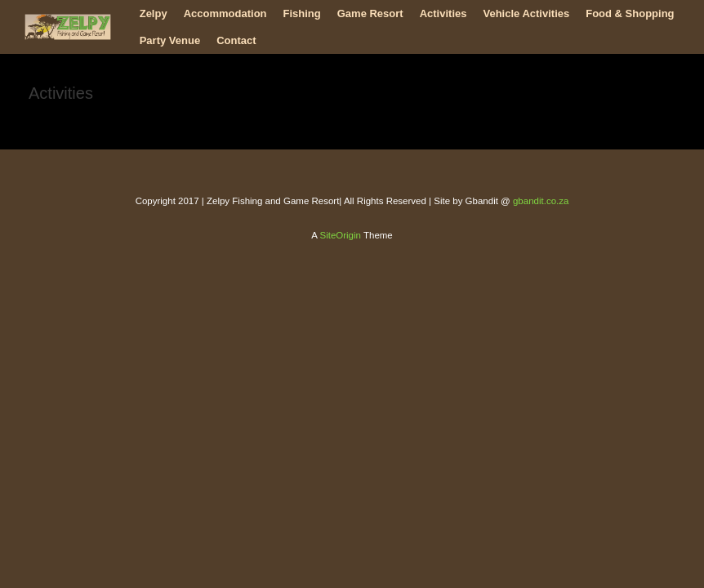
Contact (236, 40)
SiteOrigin (340, 235)
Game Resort (370, 13)
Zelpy (154, 13)
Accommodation (225, 13)
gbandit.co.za (541, 201)
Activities (443, 13)
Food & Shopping (630, 13)
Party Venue (170, 40)
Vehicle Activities (526, 13)
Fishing (302, 13)
